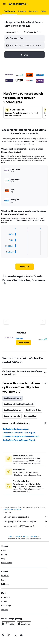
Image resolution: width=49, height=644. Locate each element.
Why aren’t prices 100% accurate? (26, 526)
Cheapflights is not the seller (26, 517)
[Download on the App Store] (24, 624)
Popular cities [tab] (30, 416)
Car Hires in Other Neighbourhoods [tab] (19, 404)
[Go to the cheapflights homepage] (19, 4)
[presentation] (5, 283)
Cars (11, 536)
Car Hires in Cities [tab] (33, 410)
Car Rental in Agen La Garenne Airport (19, 440)
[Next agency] (43, 322)
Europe (18, 536)
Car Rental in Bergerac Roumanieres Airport (21, 436)
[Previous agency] (6, 322)
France (25, 536)
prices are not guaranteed (12, 509)
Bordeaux (34, 536)
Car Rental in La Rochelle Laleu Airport (19, 433)
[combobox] (12, 32)
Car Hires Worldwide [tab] (13, 410)
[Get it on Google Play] (8, 624)
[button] (4, 4)
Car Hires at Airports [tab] (12, 398)
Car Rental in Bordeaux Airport (16, 429)
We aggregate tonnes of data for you (26, 521)
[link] (25, 267)
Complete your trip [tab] (12, 416)
